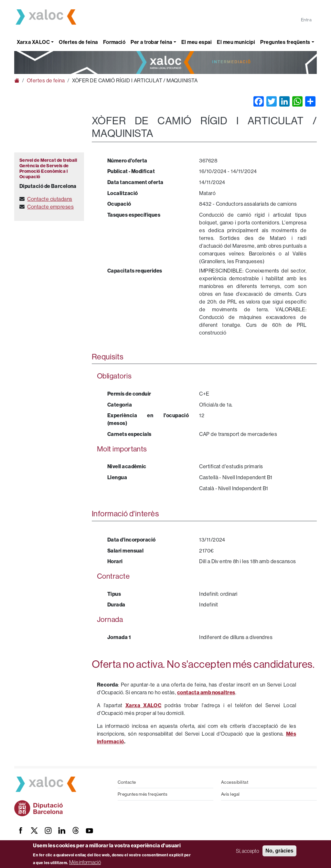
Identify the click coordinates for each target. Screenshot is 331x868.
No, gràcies (279, 851)
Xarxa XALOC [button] (33, 42)
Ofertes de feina (78, 42)
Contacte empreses (50, 207)
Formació (114, 42)
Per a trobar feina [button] (151, 42)
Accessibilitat (235, 782)
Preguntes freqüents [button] (285, 42)
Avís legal (230, 794)
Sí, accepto (247, 851)
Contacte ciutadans (50, 199)
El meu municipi (236, 42)
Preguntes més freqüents (143, 794)
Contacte (127, 782)
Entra (306, 20)
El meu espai (197, 42)
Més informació (85, 862)
